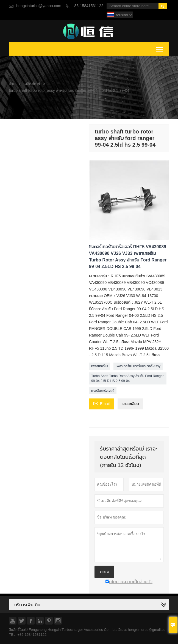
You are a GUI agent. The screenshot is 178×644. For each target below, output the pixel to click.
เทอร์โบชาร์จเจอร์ (103, 391)
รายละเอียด (130, 404)
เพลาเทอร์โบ (99, 366)
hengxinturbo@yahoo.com (39, 6)
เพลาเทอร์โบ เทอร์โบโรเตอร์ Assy (138, 366)
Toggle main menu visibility (160, 48)
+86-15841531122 (88, 6)
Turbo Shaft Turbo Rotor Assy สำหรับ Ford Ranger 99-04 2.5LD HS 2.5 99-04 (127, 378)
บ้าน (12, 84)
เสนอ (104, 572)
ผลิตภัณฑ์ (32, 84)
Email (101, 403)
